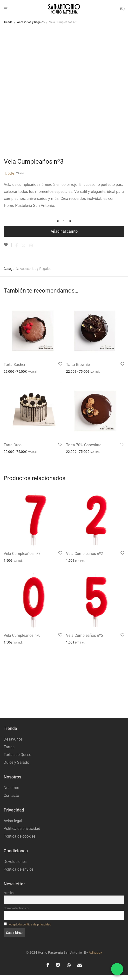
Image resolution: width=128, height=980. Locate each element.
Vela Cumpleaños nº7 (22, 554)
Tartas (9, 747)
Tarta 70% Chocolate (84, 445)
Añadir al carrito (64, 231)
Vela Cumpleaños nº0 (22, 635)
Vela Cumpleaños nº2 (84, 554)
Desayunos (13, 739)
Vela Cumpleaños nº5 (84, 635)
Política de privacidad (22, 829)
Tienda (8, 22)
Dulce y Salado (16, 762)
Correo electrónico (16, 908)
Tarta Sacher (14, 365)
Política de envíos (19, 869)
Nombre (9, 893)
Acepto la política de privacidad (30, 924)
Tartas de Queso (17, 755)
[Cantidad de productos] (64, 221)
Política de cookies (20, 836)
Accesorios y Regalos (31, 22)
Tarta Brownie (78, 365)
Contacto (11, 795)
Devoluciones (15, 862)
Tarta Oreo (13, 445)
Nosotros (11, 788)
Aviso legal (13, 821)
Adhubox (95, 952)
